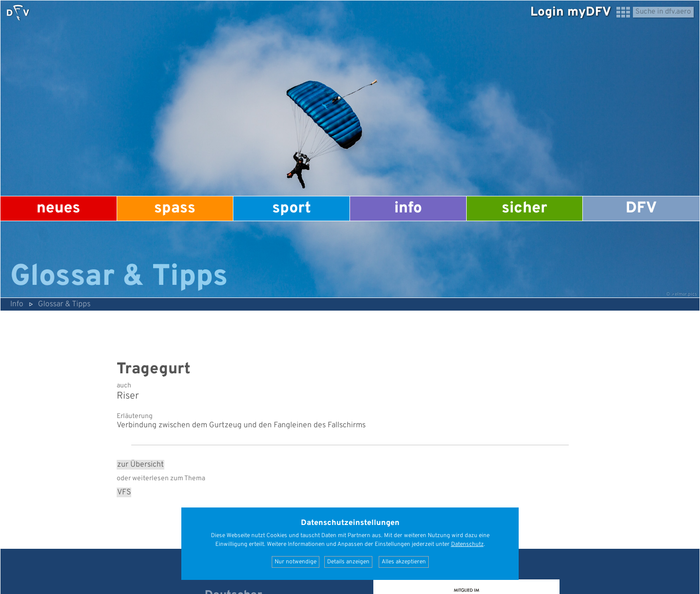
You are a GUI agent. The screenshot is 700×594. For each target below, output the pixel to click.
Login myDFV (571, 12)
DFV (641, 209)
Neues (58, 209)
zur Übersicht (140, 465)
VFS (124, 492)
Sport (292, 209)
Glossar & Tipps (64, 304)
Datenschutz (467, 544)
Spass (175, 209)
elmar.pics (686, 294)
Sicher (525, 209)
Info (408, 209)
